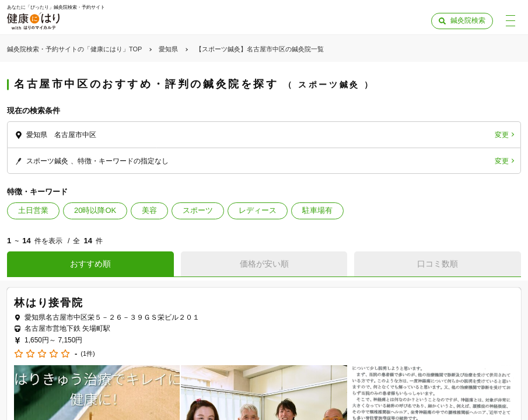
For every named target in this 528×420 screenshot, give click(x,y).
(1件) (88, 354)
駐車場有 (317, 210)
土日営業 (33, 210)
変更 (502, 135)
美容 (149, 210)
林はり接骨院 (49, 303)
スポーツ (198, 210)
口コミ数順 (438, 264)
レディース (258, 210)
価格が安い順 (264, 264)
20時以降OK (95, 210)
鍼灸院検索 (468, 20)
